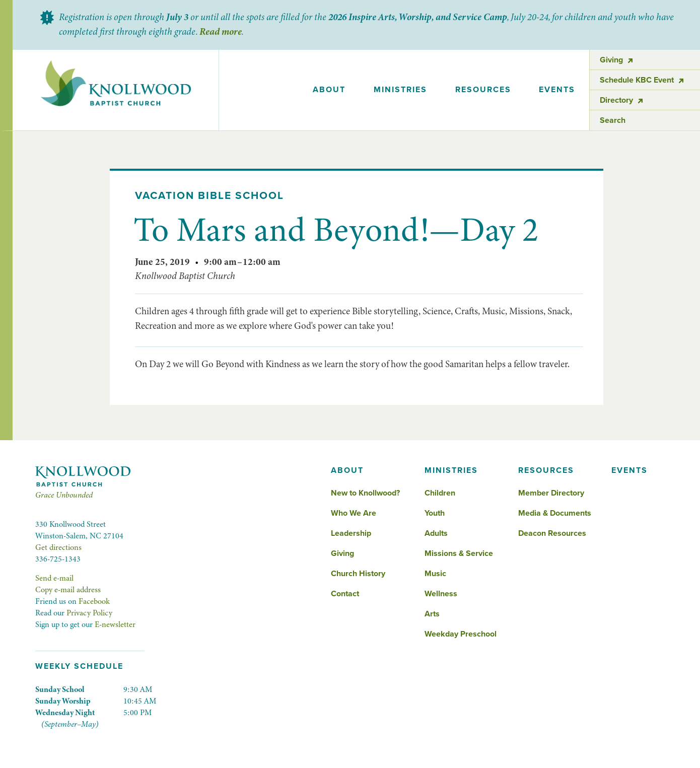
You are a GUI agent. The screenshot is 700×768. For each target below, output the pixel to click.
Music (435, 574)
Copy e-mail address (68, 590)
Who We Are (354, 513)
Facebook (94, 601)
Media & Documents (555, 513)
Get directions (58, 547)
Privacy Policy (89, 613)
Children (440, 493)
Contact (345, 594)
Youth (435, 513)
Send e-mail (54, 578)
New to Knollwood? (365, 493)
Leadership (351, 533)
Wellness (441, 594)
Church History (358, 574)
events (557, 90)
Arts (432, 614)
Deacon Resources (552, 533)
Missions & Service (459, 553)
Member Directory (551, 493)
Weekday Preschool (461, 634)
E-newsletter (115, 624)
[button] (330, 90)
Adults (436, 533)
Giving (342, 553)
